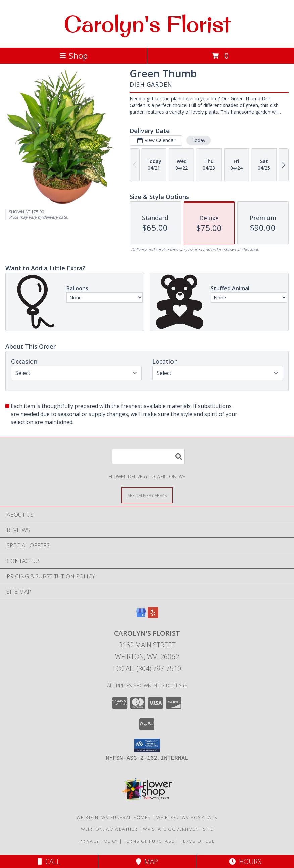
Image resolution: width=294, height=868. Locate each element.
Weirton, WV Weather (109, 829)
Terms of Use (197, 841)
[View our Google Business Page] (141, 616)
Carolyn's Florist (147, 24)
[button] (147, 745)
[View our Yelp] (153, 616)
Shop (73, 55)
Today (199, 140)
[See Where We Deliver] (147, 495)
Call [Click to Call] (49, 861)
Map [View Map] (147, 861)
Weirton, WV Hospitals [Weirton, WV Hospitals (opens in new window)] (187, 817)
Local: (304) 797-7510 (147, 668)
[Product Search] (148, 456)
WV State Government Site (178, 829)
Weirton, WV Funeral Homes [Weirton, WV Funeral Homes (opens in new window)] (114, 817)
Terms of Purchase (149, 841)
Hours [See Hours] (245, 861)
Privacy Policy (99, 841)
